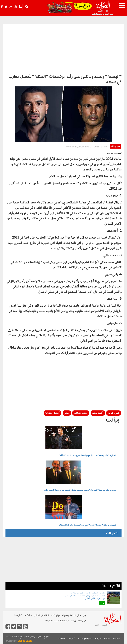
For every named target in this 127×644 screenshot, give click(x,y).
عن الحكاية (117, 639)
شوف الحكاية (52, 621)
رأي (84, 615)
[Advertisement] (64, 48)
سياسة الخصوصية (102, 639)
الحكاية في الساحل (41, 615)
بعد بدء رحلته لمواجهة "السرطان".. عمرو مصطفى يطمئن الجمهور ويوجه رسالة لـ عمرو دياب (80, 490)
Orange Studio (25, 641)
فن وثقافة (115, 146)
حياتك (28, 615)
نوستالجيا (65, 621)
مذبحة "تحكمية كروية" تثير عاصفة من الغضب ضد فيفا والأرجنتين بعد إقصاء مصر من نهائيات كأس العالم (85, 596)
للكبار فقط (19, 615)
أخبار (79, 615)
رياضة (73, 621)
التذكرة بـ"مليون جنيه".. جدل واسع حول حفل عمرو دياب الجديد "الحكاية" (87, 456)
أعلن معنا (71, 639)
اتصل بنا (62, 639)
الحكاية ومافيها (69, 615)
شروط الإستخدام (85, 639)
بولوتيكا (56, 615)
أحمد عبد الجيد (112, 153)
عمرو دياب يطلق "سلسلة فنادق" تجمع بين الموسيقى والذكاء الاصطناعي (87, 525)
